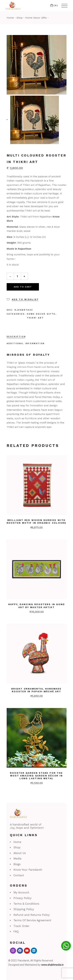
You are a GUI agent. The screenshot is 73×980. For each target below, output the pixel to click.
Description (16, 337)
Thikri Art (35, 318)
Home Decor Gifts (41, 314)
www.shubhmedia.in (52, 965)
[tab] (16, 337)
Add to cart (23, 287)
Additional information (26, 343)
